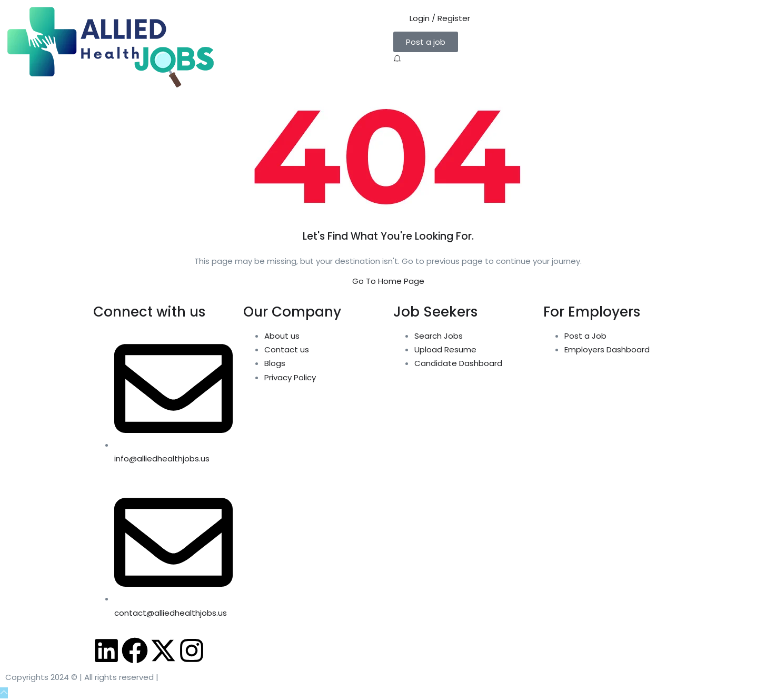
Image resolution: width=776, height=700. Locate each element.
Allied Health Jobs (198, 677)
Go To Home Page (388, 281)
